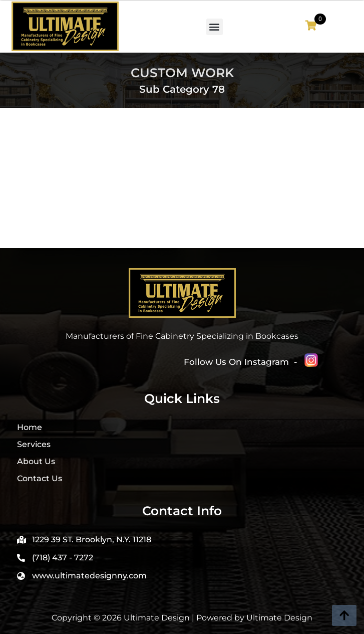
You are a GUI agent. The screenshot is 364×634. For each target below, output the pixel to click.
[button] (215, 27)
